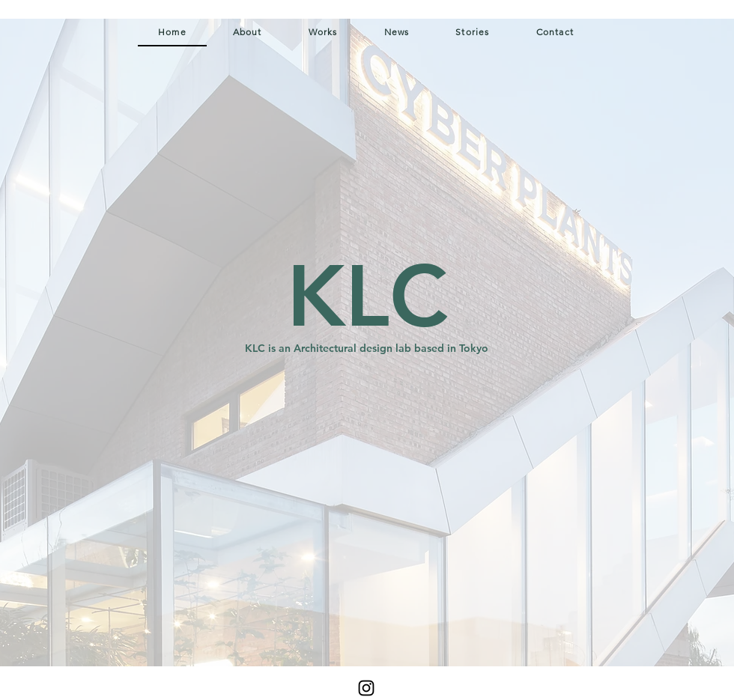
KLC (367, 296)
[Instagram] (366, 688)
